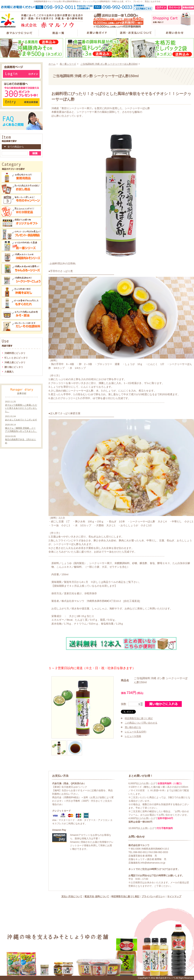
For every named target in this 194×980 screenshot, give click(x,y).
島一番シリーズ (68, 64)
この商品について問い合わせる (141, 723)
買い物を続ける (133, 727)
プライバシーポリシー (153, 896)
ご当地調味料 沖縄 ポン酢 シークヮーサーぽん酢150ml (109, 64)
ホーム (52, 64)
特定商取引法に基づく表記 (139, 718)
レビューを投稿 (133, 736)
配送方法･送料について (97, 896)
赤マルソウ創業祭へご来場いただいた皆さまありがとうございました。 (21, 408)
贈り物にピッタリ (14, 367)
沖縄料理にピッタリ (15, 353)
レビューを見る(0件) (136, 732)
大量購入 (9, 372)
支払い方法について (72, 896)
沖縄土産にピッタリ (15, 362)
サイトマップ (174, 896)
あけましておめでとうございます (21, 420)
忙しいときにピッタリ (16, 358)
